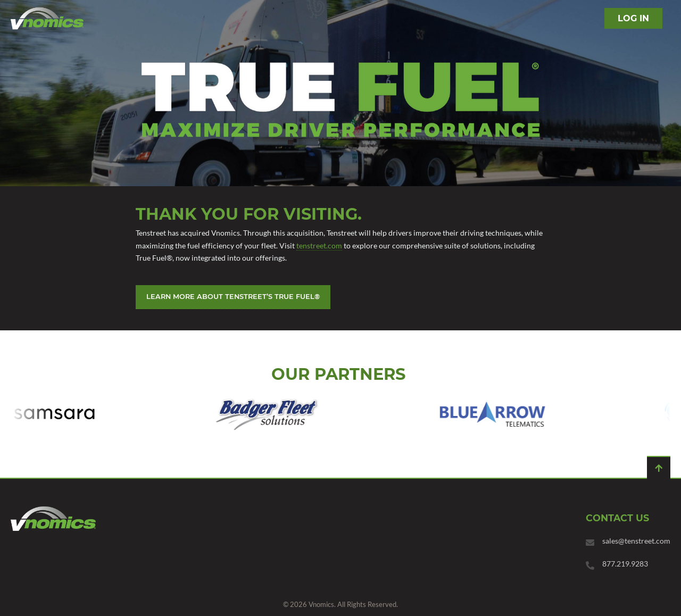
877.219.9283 (625, 564)
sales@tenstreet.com (636, 541)
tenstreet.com (319, 245)
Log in (633, 18)
